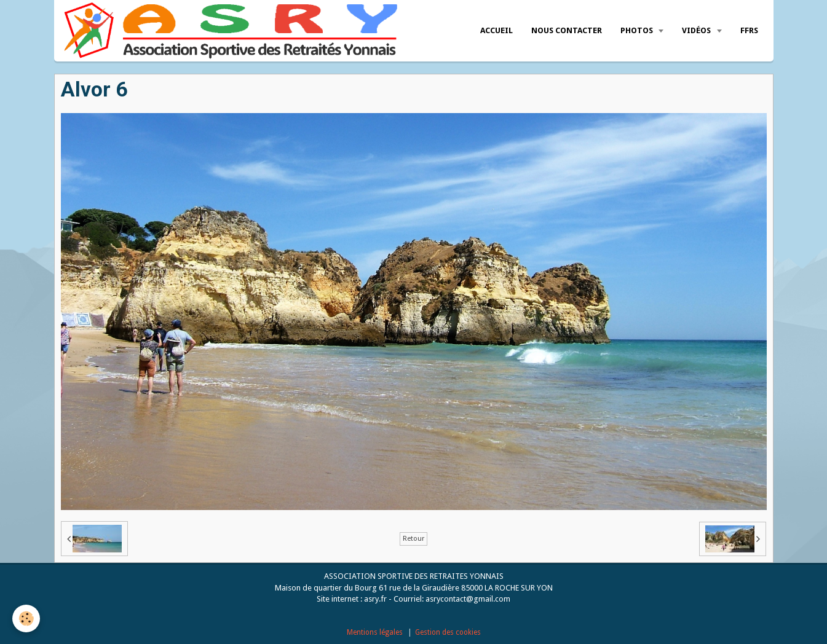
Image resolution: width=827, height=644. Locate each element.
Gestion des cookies (448, 632)
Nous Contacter (567, 30)
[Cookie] (26, 618)
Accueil (497, 30)
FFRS (749, 30)
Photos (638, 30)
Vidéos (697, 30)
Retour (413, 539)
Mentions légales (375, 632)
